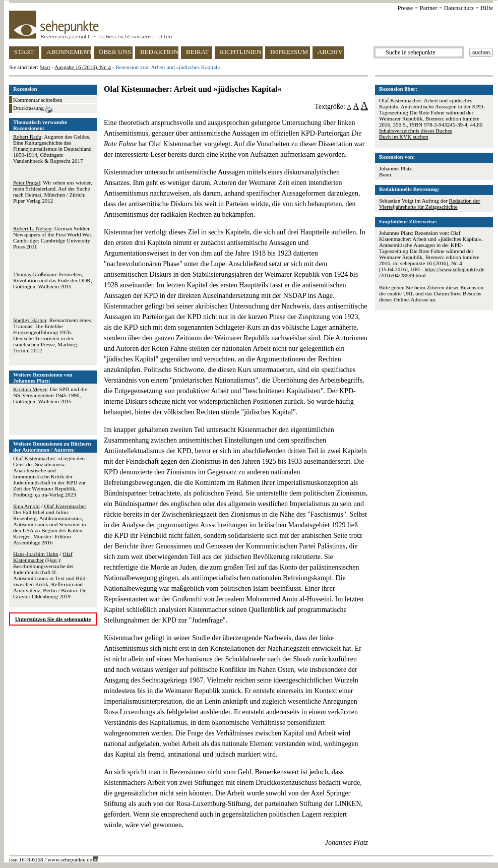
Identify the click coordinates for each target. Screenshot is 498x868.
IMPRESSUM (289, 52)
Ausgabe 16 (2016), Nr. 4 (83, 67)
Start (45, 67)
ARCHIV (330, 52)
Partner (429, 8)
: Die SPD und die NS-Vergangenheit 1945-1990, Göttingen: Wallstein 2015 (50, 395)
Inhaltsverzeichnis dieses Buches (416, 131)
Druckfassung (33, 109)
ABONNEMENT (69, 52)
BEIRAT (198, 52)
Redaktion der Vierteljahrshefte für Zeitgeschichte (430, 204)
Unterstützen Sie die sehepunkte (53, 619)
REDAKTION (159, 52)
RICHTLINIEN (240, 52)
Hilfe (487, 8)
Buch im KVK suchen (403, 137)
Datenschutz (459, 8)
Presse (406, 8)
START (24, 52)
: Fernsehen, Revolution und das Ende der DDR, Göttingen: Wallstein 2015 (52, 280)
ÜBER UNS (115, 52)
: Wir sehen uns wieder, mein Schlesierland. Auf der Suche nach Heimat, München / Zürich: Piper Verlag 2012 (53, 192)
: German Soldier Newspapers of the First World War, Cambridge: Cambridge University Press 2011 (53, 237)
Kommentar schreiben (38, 100)
